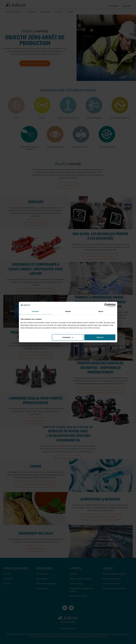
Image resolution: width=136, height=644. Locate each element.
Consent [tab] (35, 311)
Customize (68, 337)
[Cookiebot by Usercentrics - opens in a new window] (106, 305)
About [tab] (101, 311)
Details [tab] (68, 311)
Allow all (100, 337)
